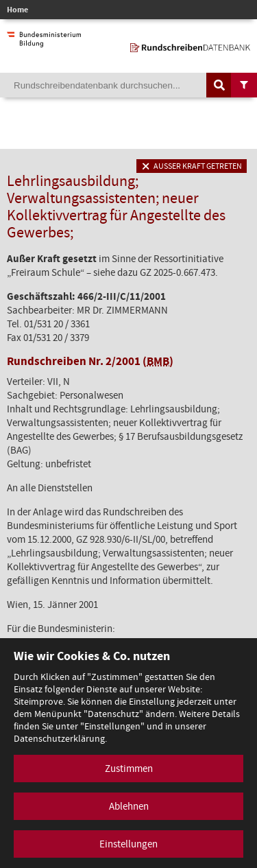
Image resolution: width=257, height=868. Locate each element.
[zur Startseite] (190, 45)
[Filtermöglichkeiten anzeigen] (244, 85)
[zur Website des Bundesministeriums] (44, 40)
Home (17, 10)
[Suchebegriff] (128, 85)
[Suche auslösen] (219, 85)
